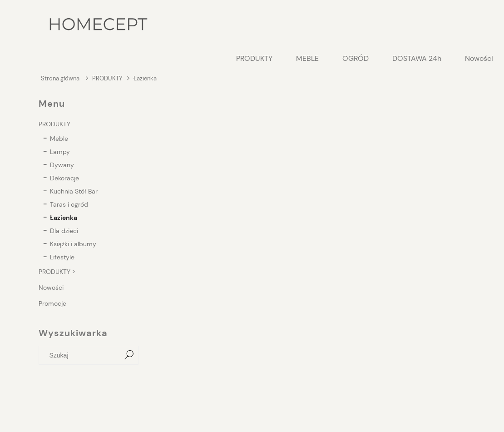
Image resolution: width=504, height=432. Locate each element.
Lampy (60, 152)
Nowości (51, 288)
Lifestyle (62, 257)
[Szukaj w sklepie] (82, 355)
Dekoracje (64, 178)
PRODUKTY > (57, 272)
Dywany (62, 165)
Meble (59, 139)
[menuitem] (254, 59)
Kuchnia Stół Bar (74, 191)
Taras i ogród (69, 204)
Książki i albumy (73, 244)
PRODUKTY (54, 124)
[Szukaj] (129, 355)
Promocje (52, 303)
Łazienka (64, 218)
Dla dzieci (64, 231)
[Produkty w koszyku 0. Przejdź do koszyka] (460, 25)
